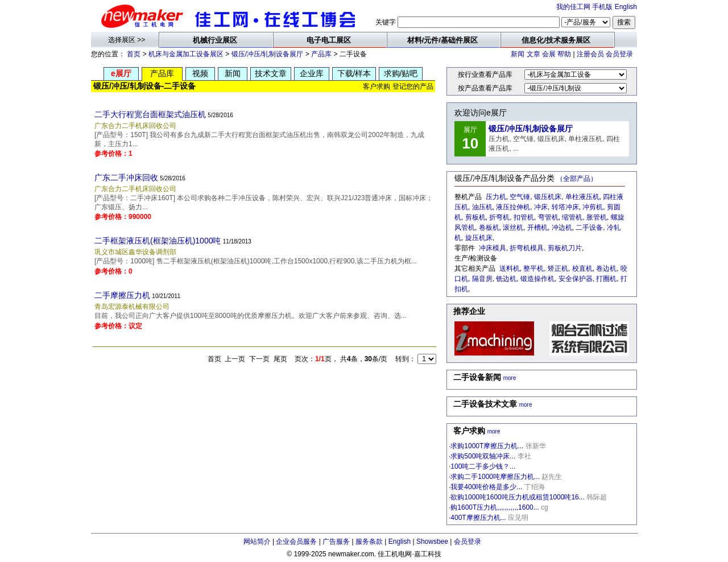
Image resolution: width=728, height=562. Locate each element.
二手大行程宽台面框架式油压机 (150, 114)
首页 (134, 54)
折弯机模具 (527, 248)
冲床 (541, 207)
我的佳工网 (573, 7)
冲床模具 (493, 248)
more (510, 378)
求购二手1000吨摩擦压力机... (495, 477)
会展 (549, 54)
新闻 (518, 54)
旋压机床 (479, 238)
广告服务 (336, 542)
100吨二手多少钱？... (483, 466)
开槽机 (537, 228)
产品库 (321, 54)
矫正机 (558, 268)
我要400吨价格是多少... (486, 487)
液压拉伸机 (513, 207)
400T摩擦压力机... (478, 518)
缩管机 (572, 217)
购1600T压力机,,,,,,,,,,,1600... (495, 507)
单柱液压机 (582, 197)
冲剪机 (593, 207)
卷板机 (489, 228)
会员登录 (619, 54)
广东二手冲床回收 (126, 177)
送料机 (510, 268)
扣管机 (524, 217)
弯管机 (548, 217)
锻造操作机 (537, 279)
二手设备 (589, 228)
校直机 (582, 268)
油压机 (482, 207)
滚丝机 (513, 228)
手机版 (602, 7)
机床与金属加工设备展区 (186, 54)
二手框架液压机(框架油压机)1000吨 (158, 241)
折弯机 (499, 217)
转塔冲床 (565, 207)
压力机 (496, 197)
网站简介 (257, 542)
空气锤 (520, 197)
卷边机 (606, 268)
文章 (533, 54)
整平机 (533, 268)
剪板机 (475, 217)
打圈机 (606, 279)
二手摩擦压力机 (122, 295)
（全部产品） (577, 179)
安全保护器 (576, 279)
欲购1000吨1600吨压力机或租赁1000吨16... (517, 497)
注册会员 (590, 54)
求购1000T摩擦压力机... (487, 446)
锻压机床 (548, 197)
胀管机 (597, 217)
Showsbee (432, 542)
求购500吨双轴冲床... (483, 456)
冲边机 (562, 228)
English (626, 7)
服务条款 (369, 542)
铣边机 (506, 279)
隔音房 (482, 279)
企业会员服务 (296, 542)
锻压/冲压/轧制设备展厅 (268, 54)
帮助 (564, 54)
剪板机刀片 (565, 248)
